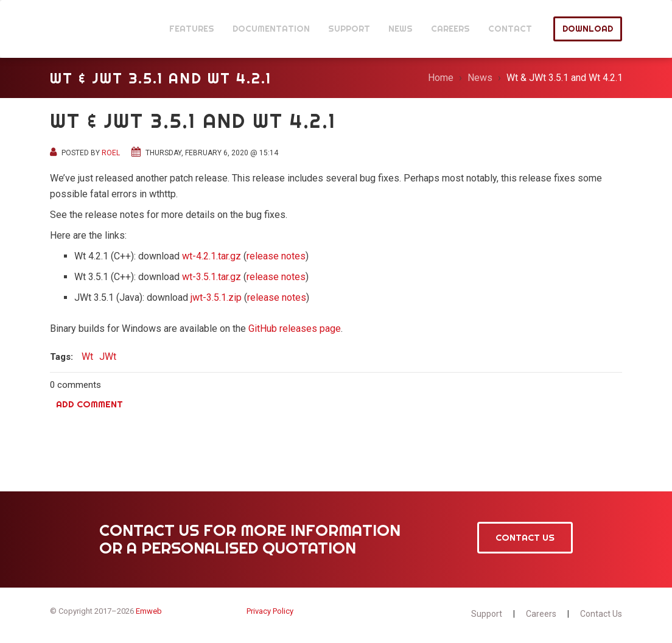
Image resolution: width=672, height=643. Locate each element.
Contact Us (525, 537)
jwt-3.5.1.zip (216, 297)
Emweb (149, 611)
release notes (276, 256)
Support (487, 614)
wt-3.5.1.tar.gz (212, 277)
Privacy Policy (270, 611)
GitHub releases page (295, 329)
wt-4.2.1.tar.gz (212, 256)
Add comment (89, 404)
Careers (541, 614)
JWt (82, 29)
